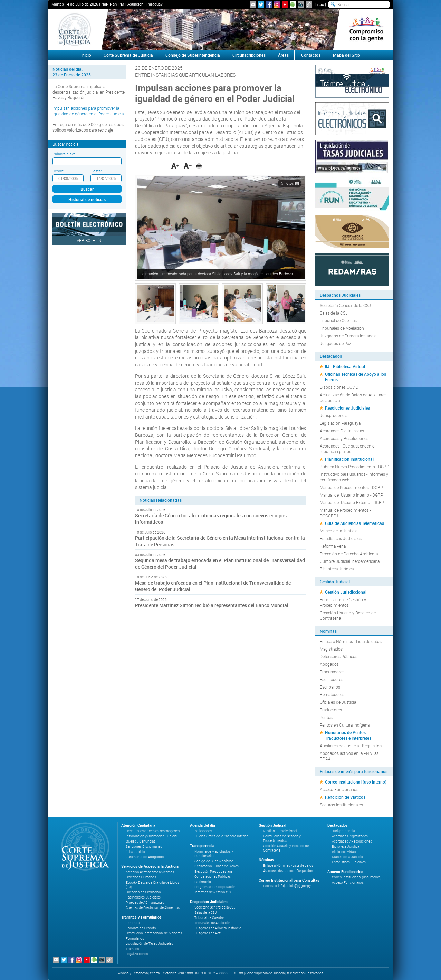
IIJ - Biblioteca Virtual (345, 366)
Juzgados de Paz (335, 343)
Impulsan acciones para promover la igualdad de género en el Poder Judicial (89, 111)
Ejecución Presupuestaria (213, 871)
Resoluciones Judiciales (347, 408)
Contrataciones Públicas (213, 877)
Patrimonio (203, 882)
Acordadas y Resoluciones (344, 438)
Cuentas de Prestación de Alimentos (153, 908)
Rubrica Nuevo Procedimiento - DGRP (354, 467)
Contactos (311, 55)
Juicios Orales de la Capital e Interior (221, 836)
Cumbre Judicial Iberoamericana (350, 561)
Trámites (132, 949)
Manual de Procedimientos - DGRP (351, 487)
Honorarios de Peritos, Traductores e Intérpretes (348, 735)
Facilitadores (332, 679)
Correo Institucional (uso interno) (356, 782)
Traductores (331, 710)
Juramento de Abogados (145, 857)
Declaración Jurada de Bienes (217, 866)
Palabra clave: (64, 154)
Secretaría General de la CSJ (345, 305)
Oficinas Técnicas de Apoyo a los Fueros (356, 377)
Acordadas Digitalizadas (342, 431)
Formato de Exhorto (141, 928)
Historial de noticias (87, 199)
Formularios (135, 938)
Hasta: (96, 171)
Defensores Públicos (339, 656)
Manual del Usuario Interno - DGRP (351, 495)
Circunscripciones (249, 55)
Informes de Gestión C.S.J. (214, 892)
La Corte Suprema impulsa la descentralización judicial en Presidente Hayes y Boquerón (89, 92)
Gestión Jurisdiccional (346, 592)
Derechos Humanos (141, 877)
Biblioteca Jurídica (337, 569)
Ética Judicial (136, 852)
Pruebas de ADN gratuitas (145, 902)
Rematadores (332, 694)
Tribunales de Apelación (342, 328)
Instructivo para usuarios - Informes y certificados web (354, 477)
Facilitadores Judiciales (143, 897)
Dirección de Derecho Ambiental (349, 554)
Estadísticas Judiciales (341, 538)
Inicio (319, 4)
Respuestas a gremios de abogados (153, 831)
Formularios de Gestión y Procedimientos (343, 602)
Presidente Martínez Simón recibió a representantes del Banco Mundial (212, 605)
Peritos (326, 717)
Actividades (203, 831)
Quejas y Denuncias (141, 841)
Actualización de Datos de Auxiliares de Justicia (353, 397)
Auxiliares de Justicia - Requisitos (351, 746)
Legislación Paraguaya (340, 423)
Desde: (58, 171)
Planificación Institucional (349, 459)
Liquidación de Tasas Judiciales (149, 944)
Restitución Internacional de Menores (154, 933)
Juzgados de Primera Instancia (348, 336)
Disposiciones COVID (339, 387)
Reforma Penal (333, 546)
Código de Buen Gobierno (214, 861)
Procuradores (332, 672)
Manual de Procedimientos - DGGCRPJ (345, 513)
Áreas (283, 55)
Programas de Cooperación (215, 887)
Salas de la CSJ (334, 313)
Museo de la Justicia (339, 531)
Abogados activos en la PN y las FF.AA (349, 756)
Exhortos (133, 923)
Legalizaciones (137, 954)
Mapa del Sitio (347, 55)
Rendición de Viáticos (345, 797)
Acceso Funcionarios (339, 789)
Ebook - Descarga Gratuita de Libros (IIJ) (152, 885)
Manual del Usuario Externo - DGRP (352, 502)
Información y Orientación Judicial (151, 836)
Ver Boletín (89, 240)
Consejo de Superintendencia (193, 55)
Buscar (87, 189)
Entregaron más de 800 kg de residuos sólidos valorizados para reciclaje (88, 127)
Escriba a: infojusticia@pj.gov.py (287, 886)
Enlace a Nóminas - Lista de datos (351, 641)
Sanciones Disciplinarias (144, 847)
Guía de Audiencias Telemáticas (354, 523)
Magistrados (331, 649)
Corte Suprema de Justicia (128, 55)
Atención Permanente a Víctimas (150, 872)
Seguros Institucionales (341, 805)
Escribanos (330, 687)
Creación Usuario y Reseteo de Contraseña (348, 615)
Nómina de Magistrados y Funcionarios (214, 854)
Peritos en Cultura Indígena (345, 725)
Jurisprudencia (334, 415)
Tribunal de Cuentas (338, 320)
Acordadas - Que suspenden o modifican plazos (347, 449)
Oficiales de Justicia (338, 702)
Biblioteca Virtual (344, 852)
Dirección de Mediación (143, 892)
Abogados (329, 664)
